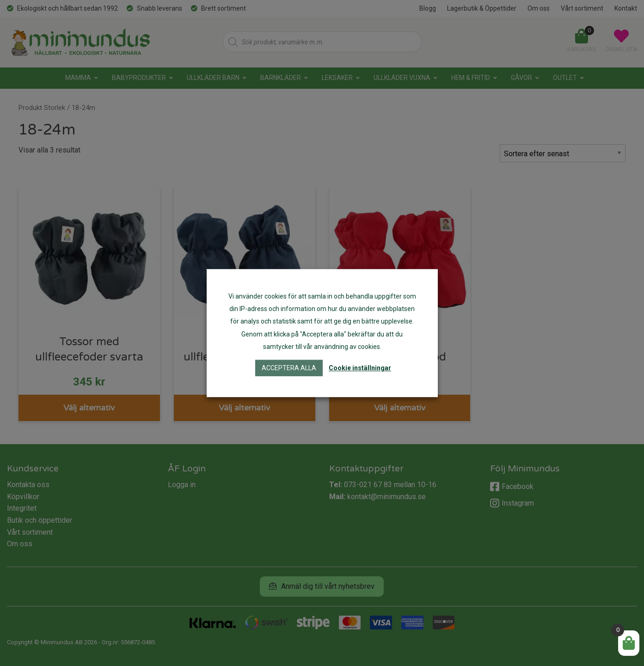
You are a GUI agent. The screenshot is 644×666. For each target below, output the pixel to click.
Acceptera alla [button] (289, 368)
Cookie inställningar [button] (360, 368)
